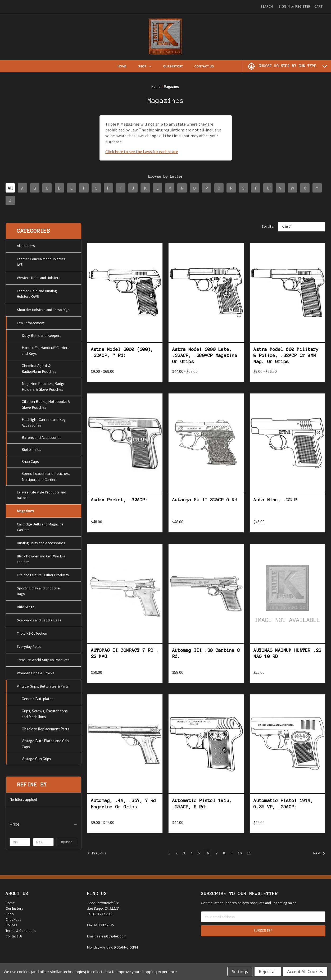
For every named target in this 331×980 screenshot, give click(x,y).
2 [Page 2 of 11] (177, 857)
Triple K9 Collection (32, 632)
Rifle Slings (26, 606)
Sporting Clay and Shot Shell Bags (39, 590)
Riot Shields (31, 448)
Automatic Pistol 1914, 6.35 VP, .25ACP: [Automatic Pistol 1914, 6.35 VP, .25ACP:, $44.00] (283, 807)
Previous (97, 857)
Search (267, 6)
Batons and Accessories (42, 436)
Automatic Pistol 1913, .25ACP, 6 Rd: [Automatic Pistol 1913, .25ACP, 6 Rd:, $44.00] (202, 807)
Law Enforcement (31, 322)
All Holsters (26, 244)
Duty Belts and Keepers (42, 334)
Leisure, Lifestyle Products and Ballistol (42, 494)
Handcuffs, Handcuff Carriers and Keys (46, 349)
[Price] (44, 823)
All (11, 189)
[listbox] (302, 230)
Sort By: (268, 230)
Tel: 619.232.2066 (100, 917)
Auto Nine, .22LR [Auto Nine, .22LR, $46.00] (275, 503)
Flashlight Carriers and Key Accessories (44, 421)
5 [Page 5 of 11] (199, 857)
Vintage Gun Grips (36, 757)
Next (319, 857)
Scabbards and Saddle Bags (39, 619)
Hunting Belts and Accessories (41, 542)
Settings (240, 972)
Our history (14, 911)
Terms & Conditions (21, 933)
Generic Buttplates (38, 697)
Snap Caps (30, 460)
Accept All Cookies (305, 972)
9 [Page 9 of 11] (231, 857)
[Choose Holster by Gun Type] (287, 66)
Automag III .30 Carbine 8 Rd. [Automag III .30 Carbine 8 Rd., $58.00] (206, 657)
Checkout (13, 922)
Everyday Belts (29, 645)
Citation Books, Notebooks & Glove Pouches (46, 403)
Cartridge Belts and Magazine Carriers (40, 526)
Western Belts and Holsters (39, 276)
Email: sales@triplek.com (107, 939)
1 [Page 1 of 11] (169, 857)
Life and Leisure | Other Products (43, 574)
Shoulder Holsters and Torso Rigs (43, 308)
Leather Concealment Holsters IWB (41, 260)
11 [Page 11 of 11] (249, 857)
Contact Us (204, 66)
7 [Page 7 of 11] (217, 857)
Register (303, 6)
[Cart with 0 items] (318, 6)
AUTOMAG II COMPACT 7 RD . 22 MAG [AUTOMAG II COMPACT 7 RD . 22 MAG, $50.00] (125, 657)
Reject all (268, 972)
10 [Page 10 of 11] (240, 857)
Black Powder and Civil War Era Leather (41, 558)
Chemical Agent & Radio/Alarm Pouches (39, 367)
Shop (145, 66)
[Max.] (43, 841)
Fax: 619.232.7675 (101, 928)
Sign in (284, 6)
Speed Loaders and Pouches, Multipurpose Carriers (46, 475)
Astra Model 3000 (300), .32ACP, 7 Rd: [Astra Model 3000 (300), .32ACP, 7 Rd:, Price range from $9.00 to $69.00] (122, 356)
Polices (11, 928)
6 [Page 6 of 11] (208, 857)
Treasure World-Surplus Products (43, 658)
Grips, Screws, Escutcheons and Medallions (45, 713)
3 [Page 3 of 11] (184, 857)
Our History (173, 66)
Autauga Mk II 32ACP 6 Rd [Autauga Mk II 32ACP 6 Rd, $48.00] (205, 503)
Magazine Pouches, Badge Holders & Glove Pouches (44, 385)
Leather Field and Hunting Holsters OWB (37, 292)
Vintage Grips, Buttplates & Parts (43, 685)
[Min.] (20, 841)
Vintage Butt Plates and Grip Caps (45, 743)
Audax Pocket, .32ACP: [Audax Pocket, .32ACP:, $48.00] (119, 503)
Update (67, 841)
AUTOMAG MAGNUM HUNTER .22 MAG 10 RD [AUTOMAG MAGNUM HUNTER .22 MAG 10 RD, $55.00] (287, 657)
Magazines (25, 510)
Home (122, 66)
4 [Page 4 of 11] (191, 857)
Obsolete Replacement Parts (46, 727)
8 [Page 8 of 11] (224, 857)
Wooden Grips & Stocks (36, 672)
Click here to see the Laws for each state (142, 152)
